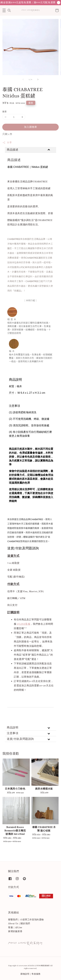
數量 (5, 112)
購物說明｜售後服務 (30, 974)
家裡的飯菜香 (15, 931)
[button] (4, 10)
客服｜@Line (15, 927)
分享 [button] (7, 143)
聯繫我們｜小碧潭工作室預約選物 (26, 920)
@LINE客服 (24, 624)
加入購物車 (31, 127)
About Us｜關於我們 (19, 923)
